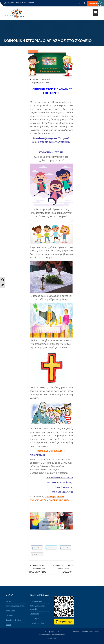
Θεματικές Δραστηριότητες (15, 609)
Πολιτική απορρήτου (37, 626)
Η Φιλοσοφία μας (36, 604)
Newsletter (94, 3)
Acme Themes (95, 631)
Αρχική (8, 604)
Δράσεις (9, 628)
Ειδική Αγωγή (11, 613)
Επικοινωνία (34, 617)
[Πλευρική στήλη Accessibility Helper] (101, 3)
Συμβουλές (10, 618)
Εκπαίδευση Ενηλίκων (14, 623)
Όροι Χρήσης (35, 621)
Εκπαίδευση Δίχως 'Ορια (40, 80)
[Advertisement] (15, 97)
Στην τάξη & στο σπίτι (40, 83)
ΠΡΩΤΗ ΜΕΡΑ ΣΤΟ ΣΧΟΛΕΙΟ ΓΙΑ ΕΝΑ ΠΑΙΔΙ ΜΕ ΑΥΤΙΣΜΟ (39, 569)
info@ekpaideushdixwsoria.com (19, 3)
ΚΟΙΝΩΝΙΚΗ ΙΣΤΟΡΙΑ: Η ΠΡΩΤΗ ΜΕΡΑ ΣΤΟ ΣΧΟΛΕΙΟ (63, 569)
